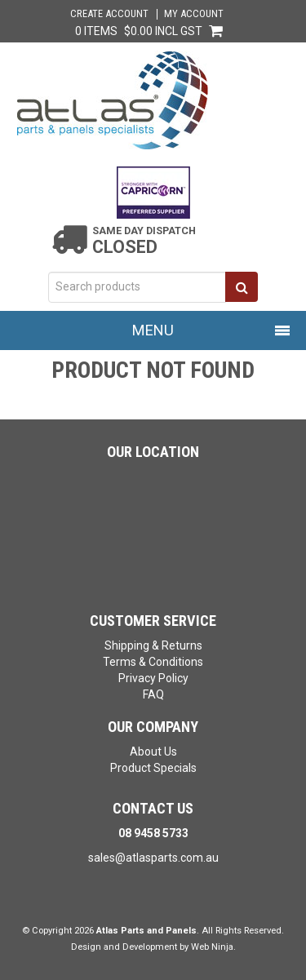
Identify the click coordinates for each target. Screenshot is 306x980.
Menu (153, 330)
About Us (153, 752)
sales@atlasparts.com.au (153, 858)
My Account (194, 14)
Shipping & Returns (153, 645)
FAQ (153, 694)
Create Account (109, 14)
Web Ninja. (213, 947)
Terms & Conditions (153, 662)
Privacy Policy (153, 678)
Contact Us (153, 808)
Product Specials (153, 768)
